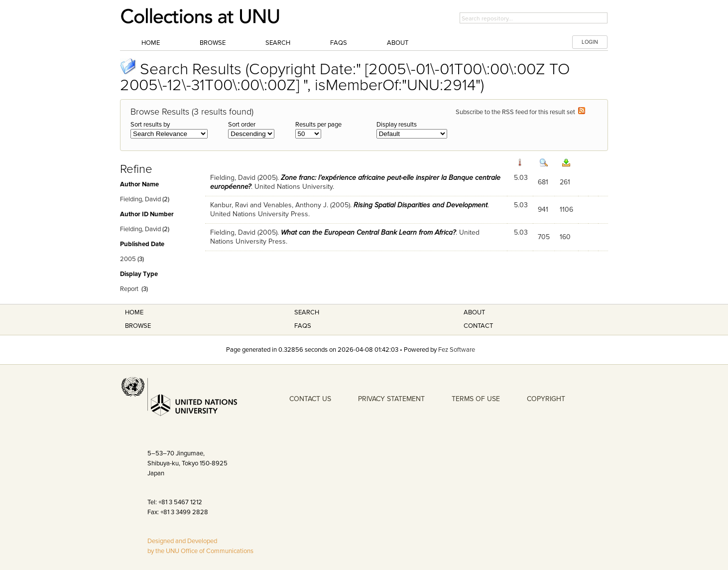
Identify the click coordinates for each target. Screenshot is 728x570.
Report (129, 289)
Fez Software (457, 350)
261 (565, 182)
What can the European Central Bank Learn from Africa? (368, 232)
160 (565, 237)
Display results (397, 125)
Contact (478, 326)
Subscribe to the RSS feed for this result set (520, 112)
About (398, 43)
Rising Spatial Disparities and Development (421, 205)
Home (151, 43)
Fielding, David (140, 199)
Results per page (318, 125)
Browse (213, 43)
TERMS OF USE (476, 399)
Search (278, 43)
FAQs (339, 43)
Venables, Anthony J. (296, 205)
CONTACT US (310, 399)
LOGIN (590, 42)
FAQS (303, 326)
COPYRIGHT (546, 399)
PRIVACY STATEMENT (391, 399)
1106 (566, 210)
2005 (128, 259)
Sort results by (150, 125)
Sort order (242, 125)
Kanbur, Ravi (229, 205)
